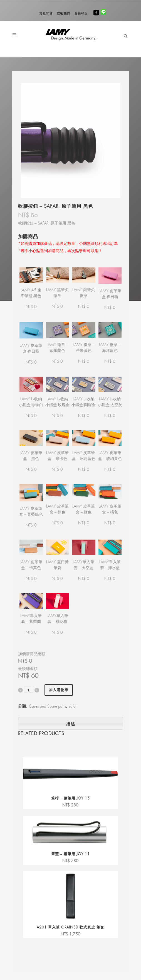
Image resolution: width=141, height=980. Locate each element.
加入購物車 (59, 690)
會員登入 (81, 14)
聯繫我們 (63, 14)
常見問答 (46, 14)
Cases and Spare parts (47, 706)
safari (73, 706)
